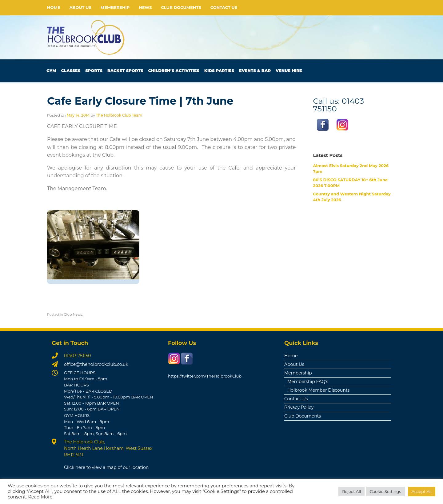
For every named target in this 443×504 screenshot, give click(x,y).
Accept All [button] (422, 491)
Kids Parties (219, 70)
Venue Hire (289, 70)
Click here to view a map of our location (106, 467)
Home (54, 7)
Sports (94, 70)
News (145, 7)
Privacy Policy (299, 407)
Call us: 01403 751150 (339, 104)
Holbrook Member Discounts (318, 390)
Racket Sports (125, 70)
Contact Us (224, 7)
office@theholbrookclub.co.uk (96, 364)
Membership (115, 7)
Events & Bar (255, 70)
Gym (51, 70)
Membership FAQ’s (308, 382)
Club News (73, 314)
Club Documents (181, 7)
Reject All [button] (351, 491)
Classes (71, 70)
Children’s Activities (174, 70)
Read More (40, 497)
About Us (80, 7)
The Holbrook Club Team (119, 115)
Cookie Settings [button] (385, 491)
